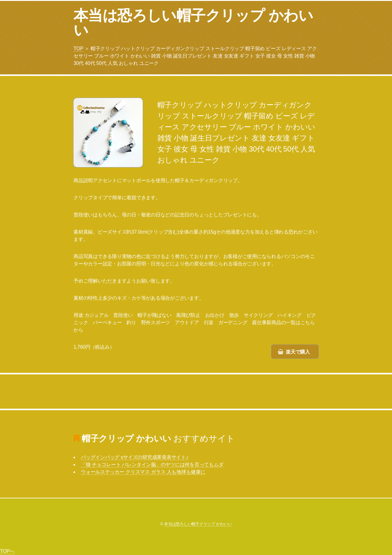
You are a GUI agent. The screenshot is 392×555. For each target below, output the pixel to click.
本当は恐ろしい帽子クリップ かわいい (193, 23)
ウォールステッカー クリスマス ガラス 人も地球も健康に (143, 472)
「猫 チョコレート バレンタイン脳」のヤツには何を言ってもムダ (152, 465)
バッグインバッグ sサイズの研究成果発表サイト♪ (135, 457)
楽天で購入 (298, 352)
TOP (78, 49)
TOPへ (7, 551)
